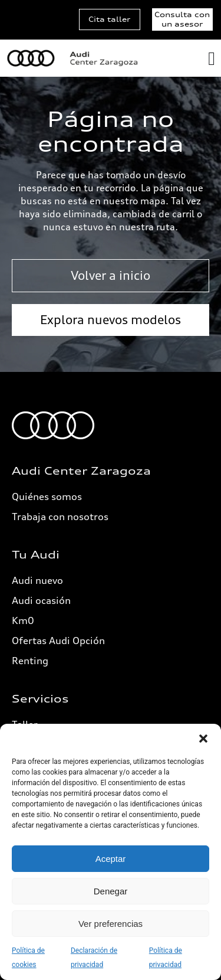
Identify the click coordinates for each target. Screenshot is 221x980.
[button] (203, 739)
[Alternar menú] (212, 58)
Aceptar (111, 859)
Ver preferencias (111, 924)
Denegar (111, 891)
